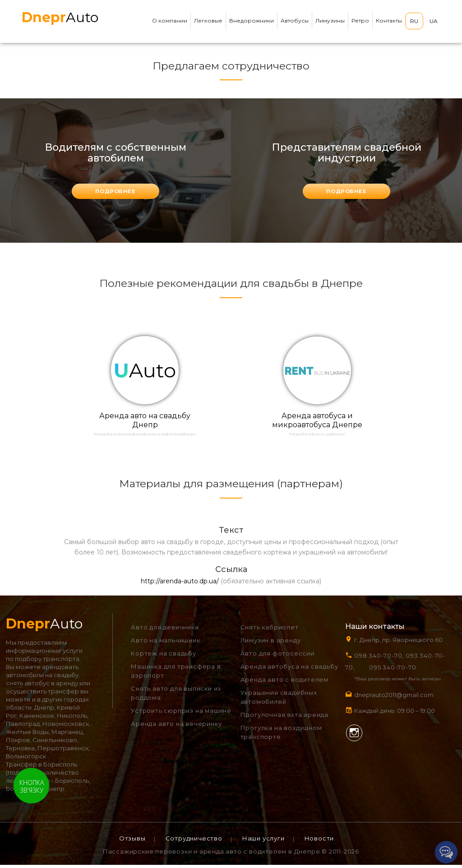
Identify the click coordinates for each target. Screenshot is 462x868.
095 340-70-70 (393, 670)
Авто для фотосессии (277, 656)
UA (434, 21)
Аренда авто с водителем (284, 683)
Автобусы (295, 21)
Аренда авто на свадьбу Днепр (145, 422)
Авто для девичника (165, 630)
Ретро (360, 21)
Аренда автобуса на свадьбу (289, 669)
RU (414, 21)
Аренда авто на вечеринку (176, 727)
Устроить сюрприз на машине (181, 714)
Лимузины (330, 21)
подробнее (115, 192)
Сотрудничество (194, 841)
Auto (60, 17)
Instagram (354, 735)
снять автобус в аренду (42, 686)
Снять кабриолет (270, 630)
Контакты (389, 21)
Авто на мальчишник (165, 643)
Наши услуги (263, 841)
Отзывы (132, 841)
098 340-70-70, (379, 659)
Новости (319, 841)
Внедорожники (252, 21)
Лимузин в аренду (271, 643)
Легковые (208, 21)
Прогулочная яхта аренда (284, 718)
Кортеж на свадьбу (164, 656)
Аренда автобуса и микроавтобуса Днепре (317, 422)
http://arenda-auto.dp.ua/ (180, 584)
